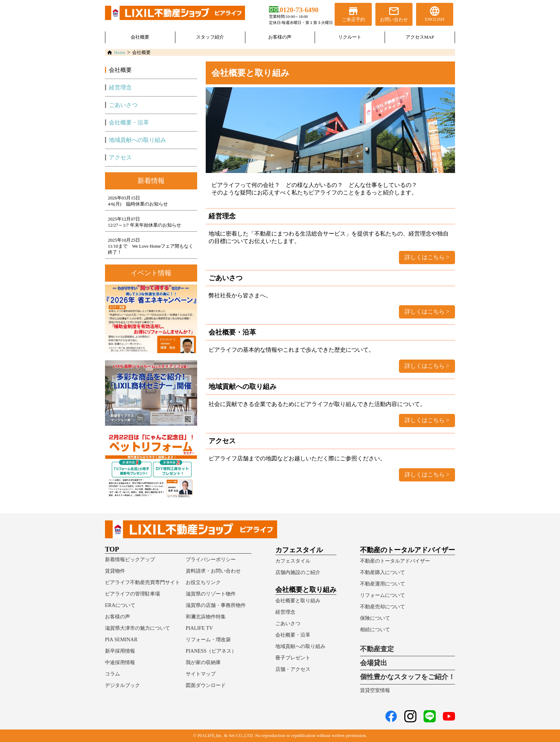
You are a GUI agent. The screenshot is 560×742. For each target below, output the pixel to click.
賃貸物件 (115, 571)
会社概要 (140, 37)
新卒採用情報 (120, 651)
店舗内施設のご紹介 (298, 572)
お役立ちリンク (203, 582)
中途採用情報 (120, 662)
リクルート (350, 37)
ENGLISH (435, 14)
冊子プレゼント (293, 658)
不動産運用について (382, 584)
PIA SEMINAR (121, 639)
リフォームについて (382, 595)
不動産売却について (382, 607)
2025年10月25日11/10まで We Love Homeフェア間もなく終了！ (151, 246)
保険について (375, 618)
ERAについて (120, 605)
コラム (112, 674)
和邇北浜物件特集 (206, 617)
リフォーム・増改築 (208, 639)
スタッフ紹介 (210, 37)
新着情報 (151, 181)
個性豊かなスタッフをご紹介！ (407, 677)
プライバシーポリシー (211, 559)
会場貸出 (374, 663)
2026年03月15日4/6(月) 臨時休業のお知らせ (138, 201)
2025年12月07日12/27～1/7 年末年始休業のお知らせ (144, 222)
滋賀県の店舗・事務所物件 (216, 605)
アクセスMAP (420, 37)
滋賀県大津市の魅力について (137, 628)
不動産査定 (377, 649)
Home (120, 53)
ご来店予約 (353, 14)
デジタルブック (122, 685)
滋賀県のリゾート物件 (211, 594)
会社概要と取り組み (298, 600)
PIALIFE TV (199, 628)
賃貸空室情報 (375, 690)
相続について (375, 629)
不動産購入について (382, 572)
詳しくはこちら (425, 257)
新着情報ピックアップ (130, 559)
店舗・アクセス (293, 669)
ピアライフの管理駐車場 (132, 594)
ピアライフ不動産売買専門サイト (142, 582)
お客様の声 (280, 37)
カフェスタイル (293, 561)
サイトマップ (201, 674)
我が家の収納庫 (203, 662)
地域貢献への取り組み (137, 140)
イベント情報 (151, 273)
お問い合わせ (394, 14)
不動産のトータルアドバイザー (395, 561)
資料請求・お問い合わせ (213, 571)
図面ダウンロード (206, 685)
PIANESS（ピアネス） (211, 651)
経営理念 (120, 87)
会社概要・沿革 (129, 122)
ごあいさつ (123, 105)
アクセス (120, 157)
